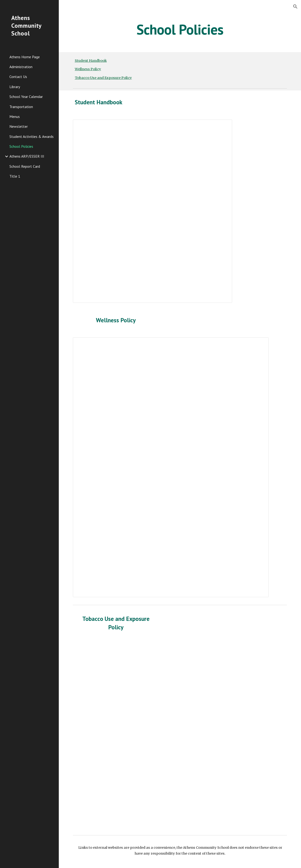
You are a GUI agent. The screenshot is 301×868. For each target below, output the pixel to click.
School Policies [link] (21, 146)
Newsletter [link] (19, 126)
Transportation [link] (21, 107)
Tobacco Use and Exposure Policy (103, 78)
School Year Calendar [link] (26, 97)
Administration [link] (21, 67)
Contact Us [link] (18, 77)
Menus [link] (15, 117)
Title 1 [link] (15, 176)
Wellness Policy (88, 69)
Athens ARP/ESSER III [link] (27, 156)
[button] (295, 7)
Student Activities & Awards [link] (32, 136)
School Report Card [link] (25, 166)
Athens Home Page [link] (25, 57)
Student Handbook (91, 61)
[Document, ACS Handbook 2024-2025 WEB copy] (152, 211)
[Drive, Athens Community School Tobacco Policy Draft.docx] (152, 736)
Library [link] (15, 87)
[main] (180, 29)
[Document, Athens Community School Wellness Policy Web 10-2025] (171, 467)
